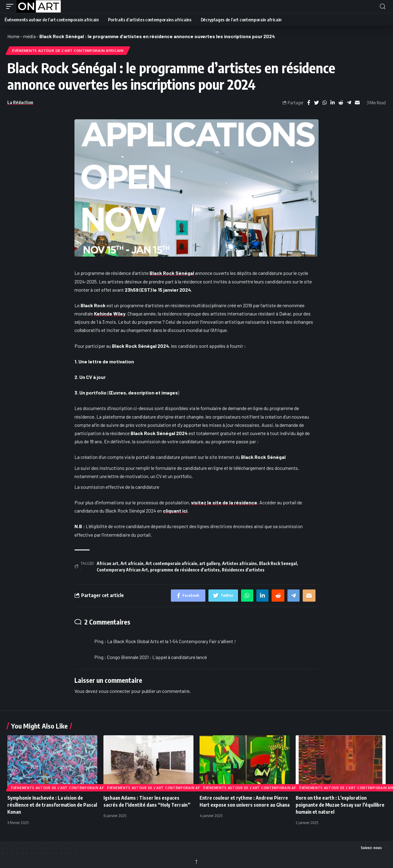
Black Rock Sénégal (172, 273)
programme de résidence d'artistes (185, 570)
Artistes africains (240, 563)
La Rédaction (20, 102)
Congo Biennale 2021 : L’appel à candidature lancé (157, 657)
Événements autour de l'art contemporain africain (68, 50)
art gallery (210, 563)
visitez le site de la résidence (224, 502)
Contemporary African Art (122, 570)
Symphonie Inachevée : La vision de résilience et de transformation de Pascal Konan (52, 805)
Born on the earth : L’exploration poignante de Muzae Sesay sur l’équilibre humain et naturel (340, 805)
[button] (11, 6)
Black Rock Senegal (278, 563)
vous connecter (114, 691)
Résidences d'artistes (243, 570)
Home (13, 36)
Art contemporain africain (171, 563)
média (29, 36)
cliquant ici (175, 511)
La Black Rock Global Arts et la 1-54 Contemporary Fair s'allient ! (171, 641)
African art (108, 563)
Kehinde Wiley (110, 313)
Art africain (132, 563)
